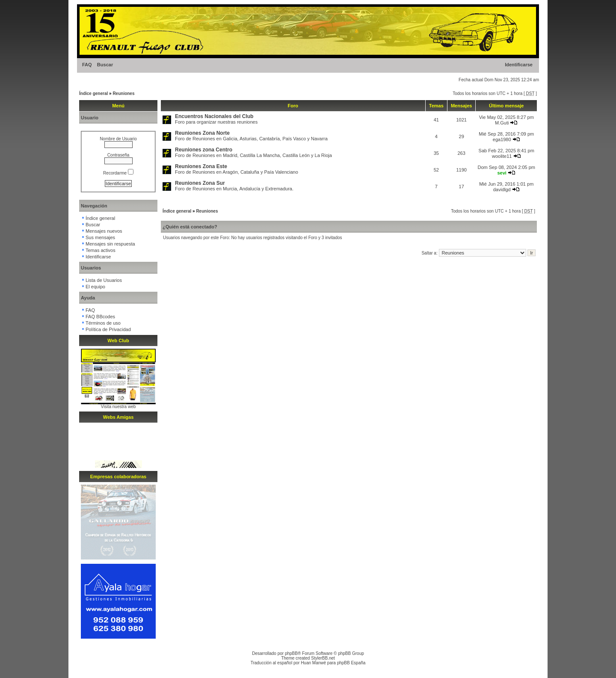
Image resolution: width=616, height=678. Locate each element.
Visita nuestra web (118, 407)
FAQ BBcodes (100, 317)
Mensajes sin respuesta (110, 244)
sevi (502, 173)
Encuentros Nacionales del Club (214, 116)
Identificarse (519, 65)
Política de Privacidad (108, 329)
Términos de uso (103, 323)
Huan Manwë (313, 663)
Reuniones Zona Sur (200, 183)
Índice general (93, 93)
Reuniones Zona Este (201, 166)
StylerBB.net (323, 658)
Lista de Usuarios (104, 280)
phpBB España (351, 663)
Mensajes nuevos (104, 231)
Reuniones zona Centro (204, 150)
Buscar (105, 65)
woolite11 (502, 156)
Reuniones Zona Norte (202, 133)
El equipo (95, 287)
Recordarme (118, 173)
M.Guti (502, 123)
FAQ (87, 65)
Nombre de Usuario (118, 139)
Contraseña (118, 155)
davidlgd (502, 189)
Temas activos (101, 250)
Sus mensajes (100, 237)
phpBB (291, 653)
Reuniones (123, 93)
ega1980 (502, 139)
